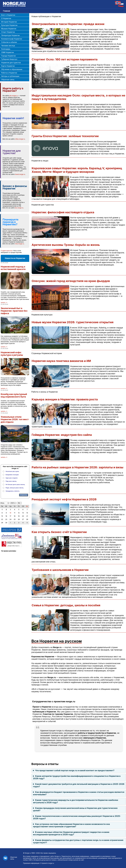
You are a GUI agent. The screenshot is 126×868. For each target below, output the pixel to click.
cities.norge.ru (20, 139)
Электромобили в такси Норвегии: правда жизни (68, 24)
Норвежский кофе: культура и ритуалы (12, 354)
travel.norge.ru (20, 174)
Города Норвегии (8, 56)
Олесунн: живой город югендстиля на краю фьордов (71, 281)
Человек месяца (8, 46)
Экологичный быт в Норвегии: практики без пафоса (14, 311)
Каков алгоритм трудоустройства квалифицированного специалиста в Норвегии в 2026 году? (77, 777)
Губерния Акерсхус (9, 59)
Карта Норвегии (8, 66)
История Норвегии (9, 22)
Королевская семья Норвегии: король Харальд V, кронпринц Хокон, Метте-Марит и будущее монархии (77, 170)
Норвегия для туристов (11, 63)
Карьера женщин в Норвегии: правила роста (65, 399)
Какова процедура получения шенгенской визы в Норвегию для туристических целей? (75, 809)
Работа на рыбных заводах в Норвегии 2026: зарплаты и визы (77, 467)
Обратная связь (8, 80)
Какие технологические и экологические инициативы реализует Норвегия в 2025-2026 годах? (77, 817)
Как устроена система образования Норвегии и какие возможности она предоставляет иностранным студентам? (71, 825)
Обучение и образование (12, 69)
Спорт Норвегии (8, 32)
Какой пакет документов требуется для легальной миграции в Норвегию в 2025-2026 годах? (79, 785)
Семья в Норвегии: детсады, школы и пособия (66, 605)
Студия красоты (7, 251)
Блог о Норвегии (8, 15)
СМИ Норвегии (8, 52)
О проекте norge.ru (47, 863)
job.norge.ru (14, 96)
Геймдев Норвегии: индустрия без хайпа (62, 435)
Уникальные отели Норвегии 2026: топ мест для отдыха (15, 419)
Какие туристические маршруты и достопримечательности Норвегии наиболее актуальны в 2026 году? (76, 801)
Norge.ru (28, 853)
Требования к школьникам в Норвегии (60, 570)
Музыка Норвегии (9, 29)
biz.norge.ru (19, 208)
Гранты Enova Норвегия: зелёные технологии (65, 136)
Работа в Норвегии (9, 73)
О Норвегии (6, 18)
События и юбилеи (9, 42)
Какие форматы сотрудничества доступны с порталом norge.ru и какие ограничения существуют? (78, 841)
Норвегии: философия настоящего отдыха (63, 212)
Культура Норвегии (9, 25)
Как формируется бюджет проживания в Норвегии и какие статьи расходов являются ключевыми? (79, 793)
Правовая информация (31, 863)
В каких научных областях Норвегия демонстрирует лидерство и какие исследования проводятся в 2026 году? (71, 833)
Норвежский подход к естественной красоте (13, 268)
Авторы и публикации (10, 76)
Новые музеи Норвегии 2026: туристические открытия (73, 322)
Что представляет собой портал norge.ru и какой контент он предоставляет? (75, 770)
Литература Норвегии (10, 35)
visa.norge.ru (19, 244)
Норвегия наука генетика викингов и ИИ (61, 361)
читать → (4, 303)
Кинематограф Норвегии (12, 39)
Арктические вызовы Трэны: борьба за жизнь (66, 245)
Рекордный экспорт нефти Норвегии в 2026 (64, 499)
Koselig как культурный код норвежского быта (14, 395)
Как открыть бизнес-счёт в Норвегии (59, 532)
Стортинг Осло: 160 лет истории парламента (65, 59)
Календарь (6, 49)
